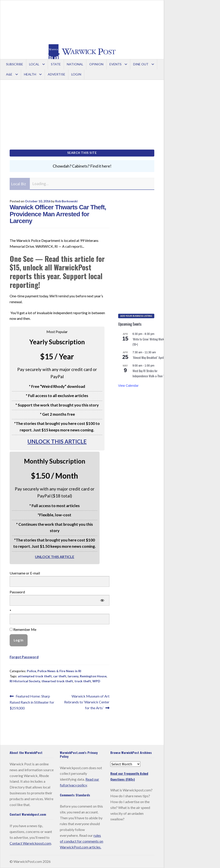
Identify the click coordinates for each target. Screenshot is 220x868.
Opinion (96, 64)
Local (34, 64)
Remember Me (23, 629)
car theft (60, 676)
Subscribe (15, 64)
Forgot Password (24, 657)
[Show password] (102, 600)
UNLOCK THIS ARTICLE (57, 441)
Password (17, 592)
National (75, 64)
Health (30, 74)
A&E (9, 74)
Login (76, 74)
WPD (96, 681)
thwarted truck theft (57, 681)
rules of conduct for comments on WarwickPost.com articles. (82, 841)
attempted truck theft (35, 676)
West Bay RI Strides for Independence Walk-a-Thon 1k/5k (151, 373)
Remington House (93, 676)
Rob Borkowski (66, 201)
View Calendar (128, 386)
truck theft (83, 681)
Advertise (57, 74)
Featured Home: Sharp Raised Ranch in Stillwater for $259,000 (32, 702)
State (56, 64)
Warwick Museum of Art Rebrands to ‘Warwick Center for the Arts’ (87, 702)
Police (32, 671)
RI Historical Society (25, 681)
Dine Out (141, 64)
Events (115, 64)
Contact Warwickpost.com (30, 843)
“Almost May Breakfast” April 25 (150, 357)
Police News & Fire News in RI (59, 671)
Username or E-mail (25, 573)
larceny (73, 676)
